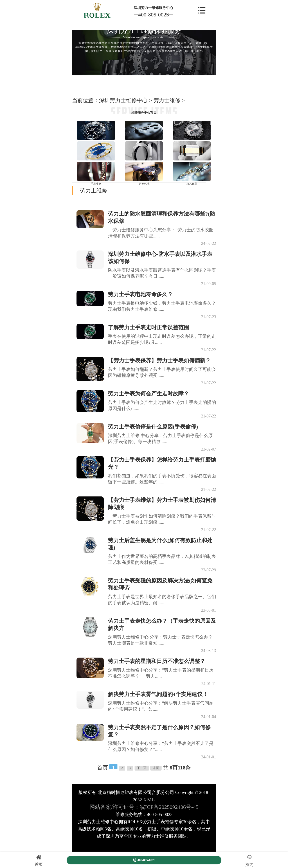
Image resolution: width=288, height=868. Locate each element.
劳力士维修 (167, 100)
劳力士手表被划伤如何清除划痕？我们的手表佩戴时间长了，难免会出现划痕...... (162, 519)
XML (149, 800)
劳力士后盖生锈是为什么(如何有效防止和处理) (160, 544)
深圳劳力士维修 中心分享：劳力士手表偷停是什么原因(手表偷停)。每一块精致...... (160, 439)
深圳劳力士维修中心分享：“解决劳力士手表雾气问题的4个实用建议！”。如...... (161, 706)
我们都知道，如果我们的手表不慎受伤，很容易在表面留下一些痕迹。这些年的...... (162, 479)
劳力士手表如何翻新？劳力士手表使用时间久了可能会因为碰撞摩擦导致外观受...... (162, 372)
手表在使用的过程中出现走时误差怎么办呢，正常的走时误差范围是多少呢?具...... (162, 339)
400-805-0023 (153, 15)
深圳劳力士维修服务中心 (153, 8)
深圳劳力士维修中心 (123, 100)
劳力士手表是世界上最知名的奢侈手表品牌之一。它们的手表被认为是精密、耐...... (162, 600)
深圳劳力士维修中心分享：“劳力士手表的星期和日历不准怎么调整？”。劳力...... (161, 673)
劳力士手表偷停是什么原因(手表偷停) (153, 427)
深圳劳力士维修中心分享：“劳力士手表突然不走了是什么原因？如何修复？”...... (161, 746)
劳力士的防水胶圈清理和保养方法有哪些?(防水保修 (162, 217)
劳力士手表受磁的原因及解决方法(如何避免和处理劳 (160, 584)
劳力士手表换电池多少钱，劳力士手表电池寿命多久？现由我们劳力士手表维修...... (162, 306)
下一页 (142, 768)
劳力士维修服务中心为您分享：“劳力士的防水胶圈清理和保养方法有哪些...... (161, 233)
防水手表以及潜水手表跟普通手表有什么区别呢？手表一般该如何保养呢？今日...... (162, 273)
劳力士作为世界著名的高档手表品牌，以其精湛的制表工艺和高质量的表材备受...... (162, 559)
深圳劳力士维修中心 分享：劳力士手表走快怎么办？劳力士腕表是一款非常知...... (160, 640)
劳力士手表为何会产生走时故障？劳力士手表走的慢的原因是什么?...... (162, 405)
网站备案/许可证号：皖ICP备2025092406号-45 (144, 807)
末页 (156, 768)
